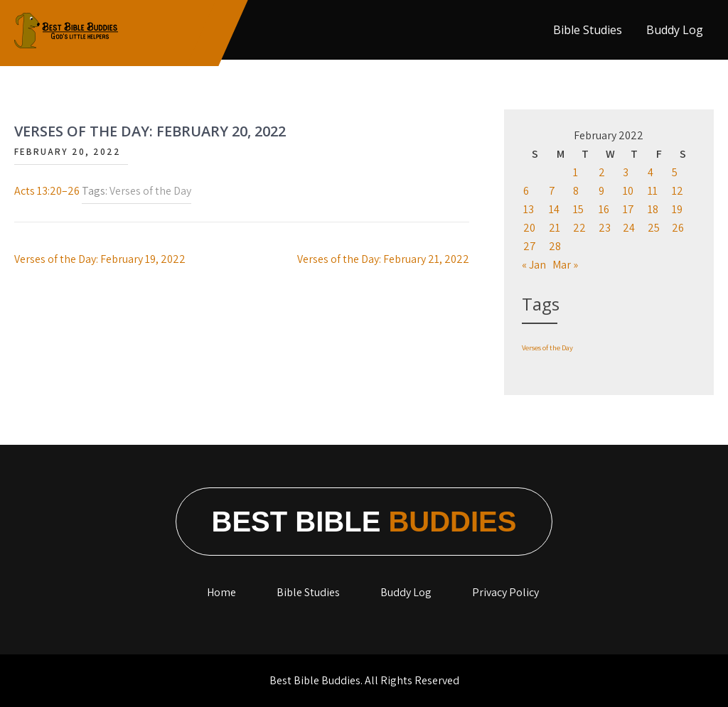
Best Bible (364, 522)
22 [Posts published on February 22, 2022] (579, 228)
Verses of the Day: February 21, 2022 (383, 259)
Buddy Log (675, 30)
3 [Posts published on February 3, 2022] (626, 172)
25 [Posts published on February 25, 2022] (654, 228)
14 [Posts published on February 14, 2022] (554, 209)
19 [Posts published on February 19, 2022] (677, 209)
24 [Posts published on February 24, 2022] (629, 228)
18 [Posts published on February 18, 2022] (653, 209)
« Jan (534, 265)
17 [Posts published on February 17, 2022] (628, 209)
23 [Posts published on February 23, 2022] (605, 228)
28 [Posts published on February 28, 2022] (555, 246)
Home (221, 592)
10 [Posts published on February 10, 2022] (628, 191)
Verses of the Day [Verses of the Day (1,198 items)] (547, 347)
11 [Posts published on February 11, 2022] (653, 191)
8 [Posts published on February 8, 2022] (576, 191)
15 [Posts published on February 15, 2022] (578, 209)
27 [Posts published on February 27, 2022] (530, 246)
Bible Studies (588, 30)
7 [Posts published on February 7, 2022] (552, 191)
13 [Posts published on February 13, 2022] (529, 209)
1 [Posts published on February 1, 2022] (576, 172)
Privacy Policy (505, 592)
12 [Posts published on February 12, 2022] (678, 191)
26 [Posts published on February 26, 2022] (678, 228)
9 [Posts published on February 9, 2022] (601, 191)
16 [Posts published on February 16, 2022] (604, 209)
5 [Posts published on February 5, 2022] (675, 172)
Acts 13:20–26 (47, 191)
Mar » (565, 265)
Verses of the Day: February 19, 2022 (100, 259)
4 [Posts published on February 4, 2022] (651, 172)
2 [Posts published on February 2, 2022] (602, 172)
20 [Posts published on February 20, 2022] (529, 228)
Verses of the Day (150, 191)
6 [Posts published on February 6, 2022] (526, 191)
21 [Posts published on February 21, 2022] (555, 228)
